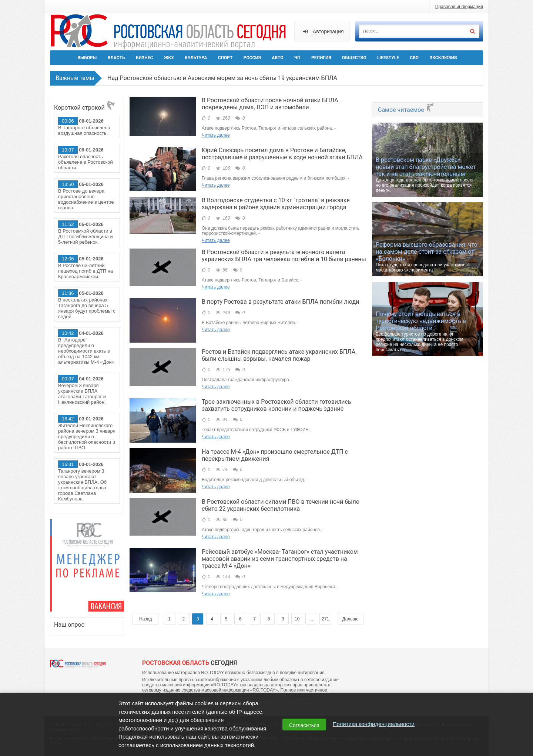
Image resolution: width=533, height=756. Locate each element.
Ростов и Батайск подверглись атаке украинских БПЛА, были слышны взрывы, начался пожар (279, 356)
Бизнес (144, 58)
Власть (116, 58)
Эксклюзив (443, 58)
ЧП (297, 58)
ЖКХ (169, 58)
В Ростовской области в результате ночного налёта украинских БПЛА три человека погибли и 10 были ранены (284, 256)
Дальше (351, 619)
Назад (145, 619)
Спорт (225, 58)
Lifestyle (388, 58)
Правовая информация (459, 7)
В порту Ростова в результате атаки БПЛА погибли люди (281, 302)
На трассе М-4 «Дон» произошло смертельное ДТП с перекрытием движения (275, 456)
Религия (321, 58)
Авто (277, 58)
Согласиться (304, 725)
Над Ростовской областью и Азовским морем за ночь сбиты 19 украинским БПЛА (222, 78)
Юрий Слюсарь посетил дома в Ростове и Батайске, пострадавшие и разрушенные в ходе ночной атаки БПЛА (282, 154)
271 (325, 619)
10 (297, 619)
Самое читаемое (406, 110)
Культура (196, 58)
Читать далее (216, 135)
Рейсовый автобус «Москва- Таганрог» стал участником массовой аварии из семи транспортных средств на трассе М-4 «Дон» (280, 559)
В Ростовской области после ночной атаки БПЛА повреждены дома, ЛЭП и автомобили (270, 104)
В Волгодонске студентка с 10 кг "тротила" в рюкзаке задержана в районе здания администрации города (276, 204)
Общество (354, 58)
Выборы (87, 58)
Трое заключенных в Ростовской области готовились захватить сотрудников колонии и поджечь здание (276, 406)
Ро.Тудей (171, 32)
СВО (414, 58)
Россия (252, 58)
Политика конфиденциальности (374, 724)
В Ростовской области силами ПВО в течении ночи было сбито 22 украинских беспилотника (281, 506)
